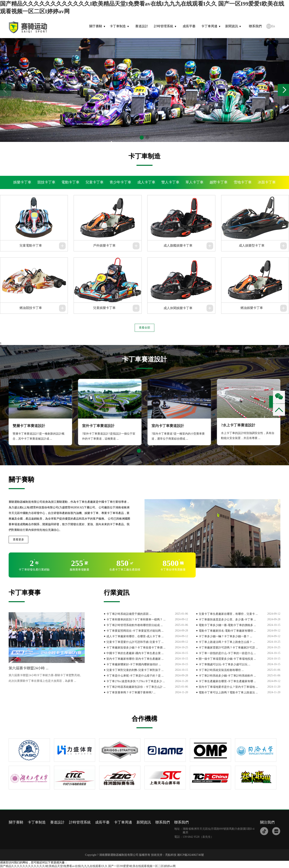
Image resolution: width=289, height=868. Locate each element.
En (273, 26)
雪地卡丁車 (243, 182)
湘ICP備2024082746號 (190, 855)
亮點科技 (171, 855)
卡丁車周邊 (209, 26)
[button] (284, 90)
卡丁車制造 (118, 26)
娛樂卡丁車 (22, 182)
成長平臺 (189, 26)
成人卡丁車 (146, 182)
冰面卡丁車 (267, 182)
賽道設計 (142, 26)
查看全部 (144, 328)
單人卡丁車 (194, 182)
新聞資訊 (232, 26)
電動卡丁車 (70, 182)
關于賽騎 (96, 26)
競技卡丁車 (46, 182)
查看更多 (18, 540)
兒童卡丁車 (95, 182)
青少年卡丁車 (120, 182)
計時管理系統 (164, 26)
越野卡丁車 (219, 182)
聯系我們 (255, 26)
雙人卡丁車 (170, 182)
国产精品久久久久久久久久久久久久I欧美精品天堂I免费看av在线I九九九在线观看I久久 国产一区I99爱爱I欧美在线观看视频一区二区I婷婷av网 (88, 866)
